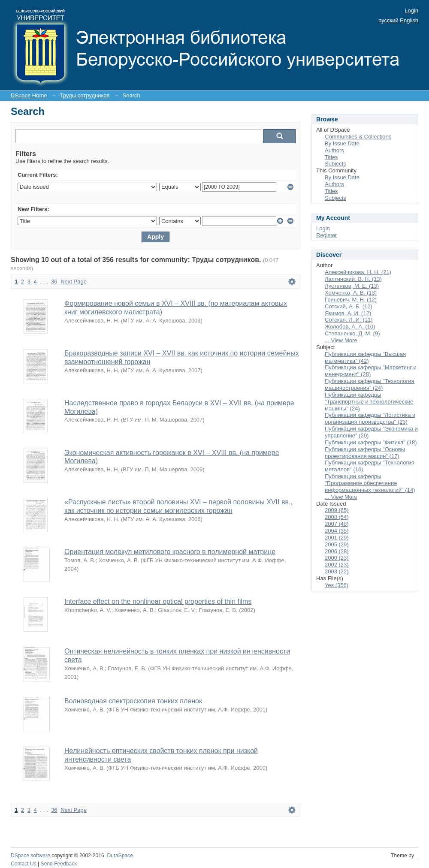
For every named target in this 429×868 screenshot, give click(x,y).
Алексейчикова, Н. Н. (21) (358, 272)
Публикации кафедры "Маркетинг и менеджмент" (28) (371, 371)
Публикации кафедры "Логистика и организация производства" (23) (370, 418)
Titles (331, 157)
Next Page (74, 282)
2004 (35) (337, 531)
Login (411, 11)
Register (326, 235)
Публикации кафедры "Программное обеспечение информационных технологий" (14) (370, 483)
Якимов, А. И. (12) (348, 313)
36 (54, 282)
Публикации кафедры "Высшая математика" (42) (365, 357)
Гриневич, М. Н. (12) (351, 300)
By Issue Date (342, 143)
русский (388, 20)
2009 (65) (337, 510)
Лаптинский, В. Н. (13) (353, 279)
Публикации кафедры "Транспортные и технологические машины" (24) (369, 402)
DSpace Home (29, 95)
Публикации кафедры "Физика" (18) (371, 442)
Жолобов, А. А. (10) (350, 327)
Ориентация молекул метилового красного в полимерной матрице (170, 552)
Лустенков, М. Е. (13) (352, 286)
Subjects (335, 164)
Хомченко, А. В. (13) (351, 293)
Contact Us (24, 864)
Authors (334, 150)
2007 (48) (337, 524)
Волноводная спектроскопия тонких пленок (133, 701)
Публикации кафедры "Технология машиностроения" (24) (370, 384)
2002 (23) (337, 565)
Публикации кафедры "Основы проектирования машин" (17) (365, 453)
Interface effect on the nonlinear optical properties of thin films (158, 601)
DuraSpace (120, 856)
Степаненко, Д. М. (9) (352, 333)
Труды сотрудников (85, 95)
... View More (341, 340)
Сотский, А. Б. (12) (349, 306)
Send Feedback (59, 864)
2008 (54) (337, 517)
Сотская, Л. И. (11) (349, 320)
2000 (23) (337, 558)
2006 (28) (337, 551)
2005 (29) (337, 544)
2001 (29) (337, 538)
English (409, 20)
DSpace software (30, 856)
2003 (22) (337, 571)
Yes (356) (337, 585)
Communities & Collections (358, 137)
